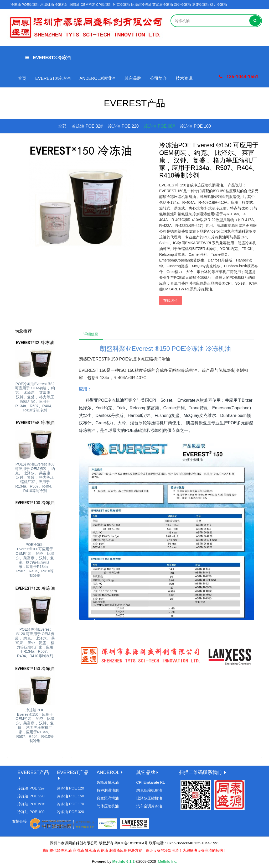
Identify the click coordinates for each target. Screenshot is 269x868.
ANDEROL (108, 772)
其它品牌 (133, 78)
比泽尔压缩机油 (149, 798)
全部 (62, 126)
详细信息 (92, 334)
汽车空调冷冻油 (149, 806)
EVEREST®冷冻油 (48, 58)
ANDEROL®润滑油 (98, 78)
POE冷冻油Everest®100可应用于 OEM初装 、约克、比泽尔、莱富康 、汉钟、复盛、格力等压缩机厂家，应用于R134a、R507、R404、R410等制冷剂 (35, 560)
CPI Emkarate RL (151, 782)
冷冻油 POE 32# (87, 126)
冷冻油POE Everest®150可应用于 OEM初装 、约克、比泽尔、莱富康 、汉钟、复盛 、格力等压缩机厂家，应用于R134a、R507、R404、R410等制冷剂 (35, 725)
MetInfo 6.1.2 (123, 861)
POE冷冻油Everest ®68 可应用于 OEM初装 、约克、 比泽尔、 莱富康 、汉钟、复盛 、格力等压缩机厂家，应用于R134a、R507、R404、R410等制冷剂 (35, 477)
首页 (22, 78)
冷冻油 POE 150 (71, 796)
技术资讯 (184, 78)
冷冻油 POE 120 (71, 788)
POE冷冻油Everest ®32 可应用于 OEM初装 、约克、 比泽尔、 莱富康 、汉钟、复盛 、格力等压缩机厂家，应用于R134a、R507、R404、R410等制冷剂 (35, 397)
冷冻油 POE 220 (123, 126)
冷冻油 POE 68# (159, 126)
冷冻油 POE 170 (71, 804)
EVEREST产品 (33, 772)
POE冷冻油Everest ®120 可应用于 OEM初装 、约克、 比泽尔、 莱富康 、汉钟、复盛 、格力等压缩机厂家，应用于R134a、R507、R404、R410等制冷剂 (35, 643)
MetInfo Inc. (167, 861)
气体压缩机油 (108, 806)
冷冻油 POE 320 (71, 812)
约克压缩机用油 (149, 790)
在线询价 (170, 300)
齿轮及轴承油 (108, 782)
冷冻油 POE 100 (195, 126)
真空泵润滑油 (108, 798)
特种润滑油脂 (108, 790)
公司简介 (158, 78)
